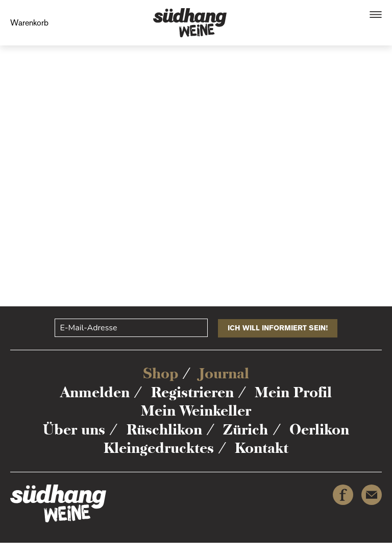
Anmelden (95, 392)
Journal (224, 373)
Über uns (74, 429)
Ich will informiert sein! (278, 328)
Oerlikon (319, 429)
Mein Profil (293, 392)
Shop (161, 373)
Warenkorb (29, 23)
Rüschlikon (164, 429)
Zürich (246, 429)
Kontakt (262, 448)
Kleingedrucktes (159, 448)
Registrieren (192, 392)
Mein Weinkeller (196, 411)
